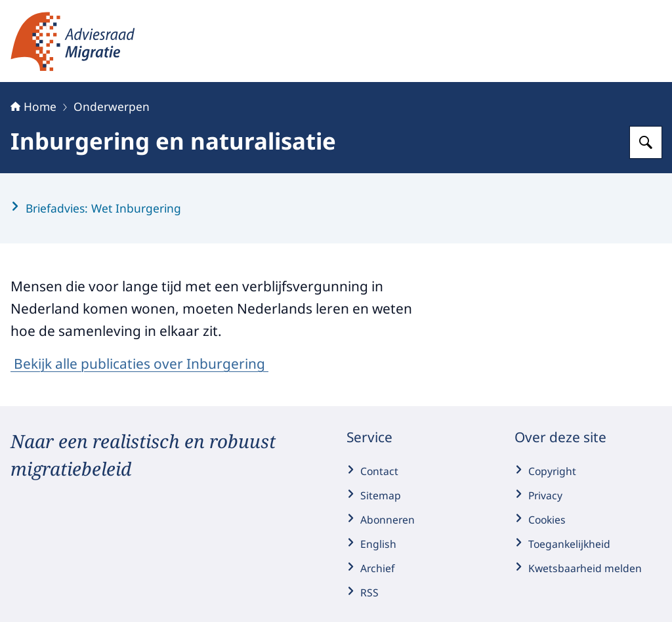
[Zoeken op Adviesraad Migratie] (646, 142)
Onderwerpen (112, 106)
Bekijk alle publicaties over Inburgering (139, 363)
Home (33, 106)
